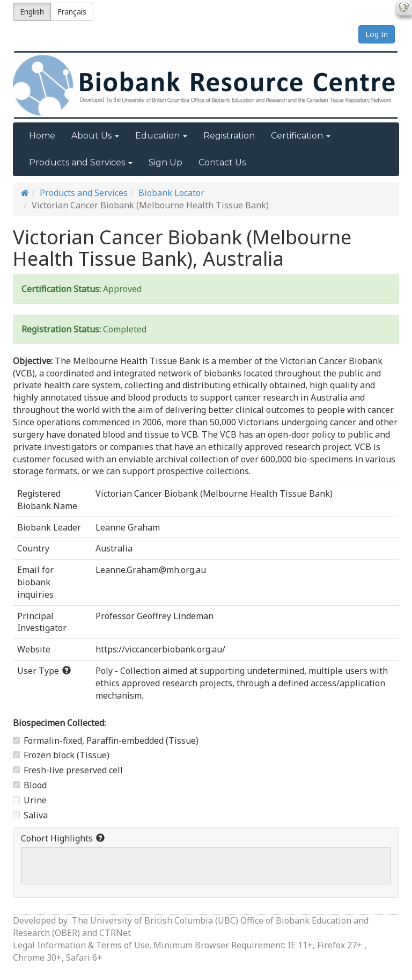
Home (42, 136)
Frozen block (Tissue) (61, 755)
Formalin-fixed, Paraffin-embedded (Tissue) (106, 741)
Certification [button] (301, 136)
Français (72, 12)
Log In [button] (377, 34)
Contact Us (222, 162)
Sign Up (165, 162)
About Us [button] (95, 136)
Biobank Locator (171, 193)
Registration (229, 136)
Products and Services (84, 193)
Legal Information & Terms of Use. (83, 945)
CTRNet (115, 933)
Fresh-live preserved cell (68, 770)
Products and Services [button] (81, 162)
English (32, 12)
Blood (30, 785)
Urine (30, 800)
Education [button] (161, 136)
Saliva (30, 815)
